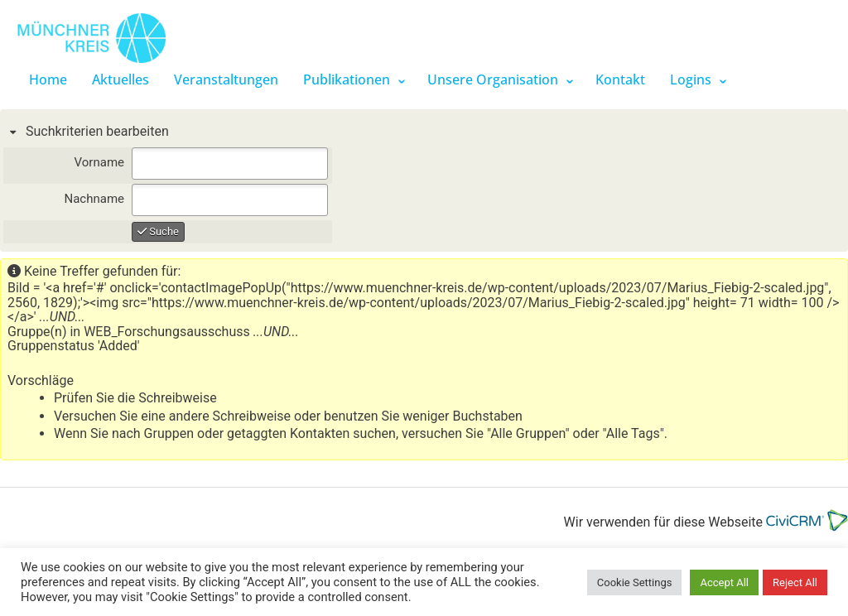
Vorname (99, 162)
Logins (691, 79)
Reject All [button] (795, 582)
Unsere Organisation (493, 79)
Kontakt (620, 79)
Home (48, 79)
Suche (158, 231)
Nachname (94, 199)
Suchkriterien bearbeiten (96, 131)
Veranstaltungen (226, 79)
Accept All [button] (724, 582)
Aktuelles (120, 79)
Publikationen (347, 79)
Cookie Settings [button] (635, 582)
